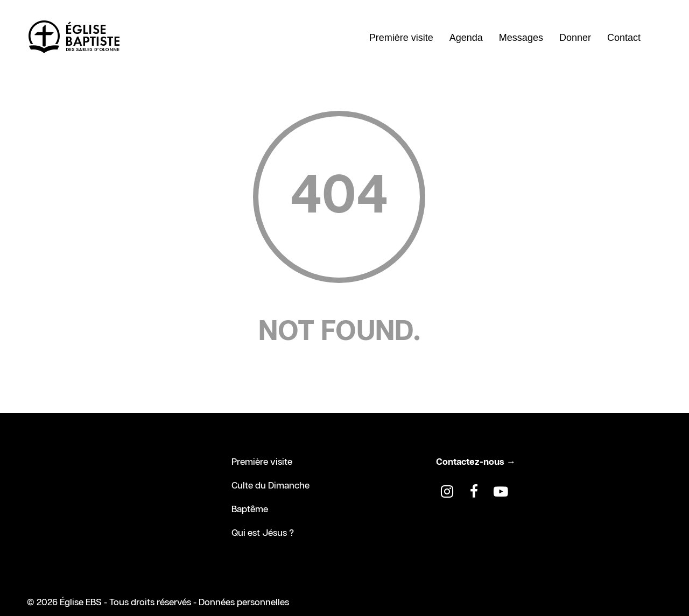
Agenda (466, 38)
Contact (624, 38)
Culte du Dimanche (270, 486)
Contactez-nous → (476, 462)
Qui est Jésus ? (263, 533)
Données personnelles (244, 603)
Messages (521, 38)
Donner (575, 38)
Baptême (250, 509)
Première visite (401, 38)
